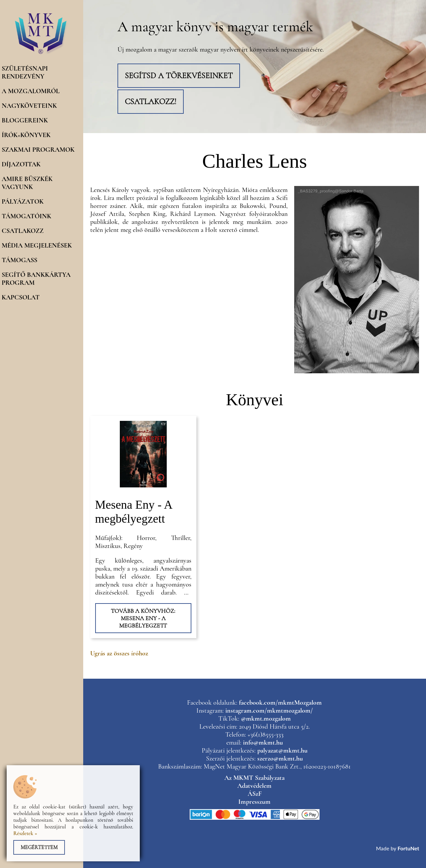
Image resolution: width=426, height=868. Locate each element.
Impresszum (254, 802)
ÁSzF (255, 794)
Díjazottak (21, 164)
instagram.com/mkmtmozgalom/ (269, 711)
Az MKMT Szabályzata (254, 778)
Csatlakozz (23, 231)
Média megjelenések (37, 246)
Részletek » (25, 833)
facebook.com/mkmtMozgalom (280, 703)
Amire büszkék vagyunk (27, 183)
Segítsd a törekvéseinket (179, 76)
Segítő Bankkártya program (36, 279)
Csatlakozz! (151, 102)
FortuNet (409, 848)
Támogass (19, 260)
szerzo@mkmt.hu (280, 759)
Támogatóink (26, 216)
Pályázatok (23, 202)
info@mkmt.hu (263, 743)
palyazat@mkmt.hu (282, 751)
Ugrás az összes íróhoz (119, 653)
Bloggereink (25, 120)
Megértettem (39, 847)
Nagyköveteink (29, 106)
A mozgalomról (31, 91)
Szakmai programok (38, 150)
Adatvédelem (254, 786)
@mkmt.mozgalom (266, 719)
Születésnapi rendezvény (25, 73)
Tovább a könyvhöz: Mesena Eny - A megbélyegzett (143, 618)
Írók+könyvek (26, 135)
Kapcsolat (21, 297)
